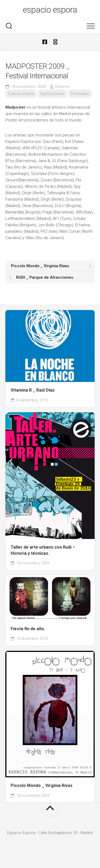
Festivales (80, 94)
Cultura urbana (21, 94)
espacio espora (50, 10)
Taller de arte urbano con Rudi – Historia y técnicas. (43, 550)
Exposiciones (52, 94)
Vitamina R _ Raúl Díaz (33, 390)
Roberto (63, 87)
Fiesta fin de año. (28, 629)
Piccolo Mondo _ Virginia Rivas (42, 785)
